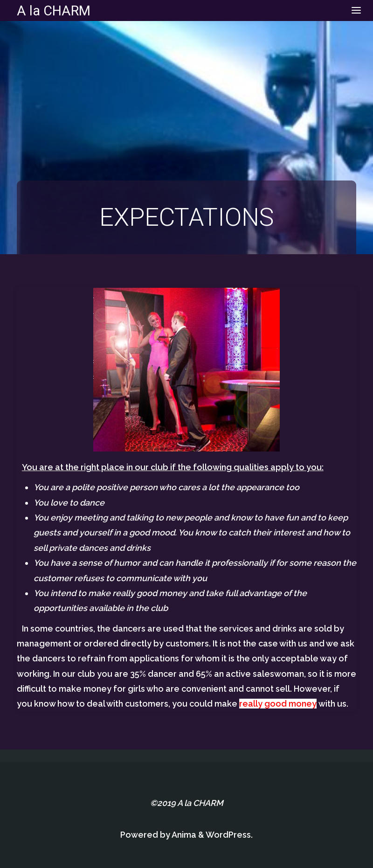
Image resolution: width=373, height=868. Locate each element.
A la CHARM (54, 10)
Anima (183, 835)
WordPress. (229, 835)
